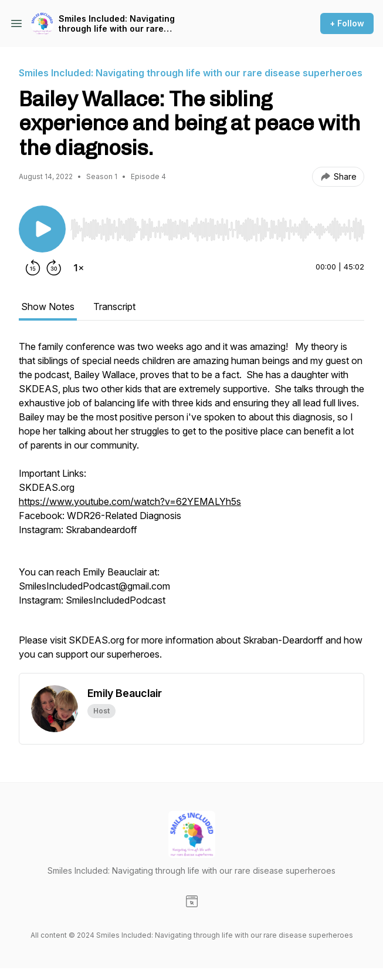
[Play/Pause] (42, 229)
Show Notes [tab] (48, 307)
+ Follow (347, 23)
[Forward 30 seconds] (54, 268)
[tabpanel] (192, 506)
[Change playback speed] (79, 268)
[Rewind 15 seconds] (33, 268)
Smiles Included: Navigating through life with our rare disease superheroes (117, 24)
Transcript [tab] (114, 307)
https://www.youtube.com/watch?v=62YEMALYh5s (130, 501)
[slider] (217, 230)
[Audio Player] (217, 226)
